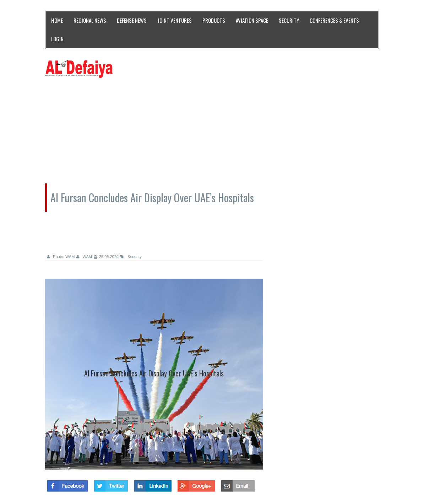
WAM (84, 257)
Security (131, 257)
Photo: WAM (61, 257)
